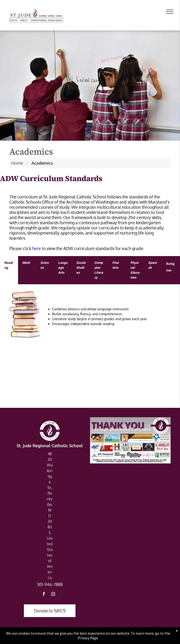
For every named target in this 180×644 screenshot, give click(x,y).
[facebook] (44, 595)
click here (32, 248)
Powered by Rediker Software (118, 638)
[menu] (170, 12)
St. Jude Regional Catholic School (50, 446)
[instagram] (53, 595)
